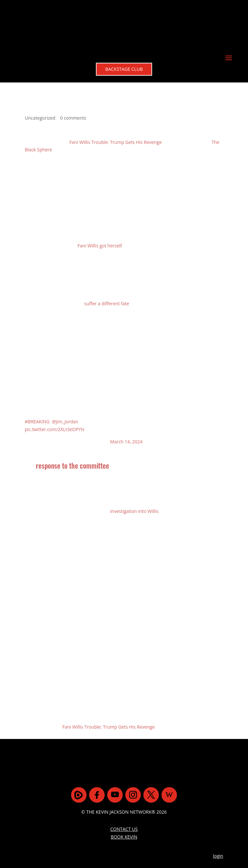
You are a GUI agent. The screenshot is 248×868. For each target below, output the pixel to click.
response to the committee (72, 421)
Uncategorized (40, 74)
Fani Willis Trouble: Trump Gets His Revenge (116, 98)
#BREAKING (37, 378)
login (218, 812)
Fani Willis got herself (100, 202)
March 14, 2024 (126, 398)
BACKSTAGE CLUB (124, 24)
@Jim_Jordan (65, 378)
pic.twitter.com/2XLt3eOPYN (55, 386)
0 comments (73, 74)
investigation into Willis (134, 467)
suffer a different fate (107, 260)
